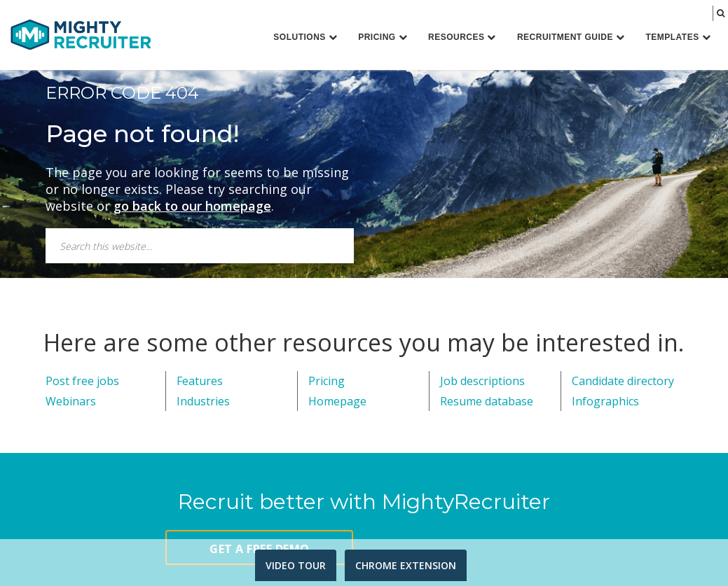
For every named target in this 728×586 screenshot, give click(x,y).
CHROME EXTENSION (406, 565)
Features (200, 381)
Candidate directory (623, 381)
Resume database (487, 401)
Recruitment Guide (571, 37)
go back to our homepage (192, 206)
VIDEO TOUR (296, 565)
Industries (203, 401)
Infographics (605, 401)
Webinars (71, 401)
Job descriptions (482, 381)
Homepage (337, 401)
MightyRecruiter (81, 34)
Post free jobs (82, 381)
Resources (462, 37)
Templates (678, 37)
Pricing (383, 37)
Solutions (305, 37)
